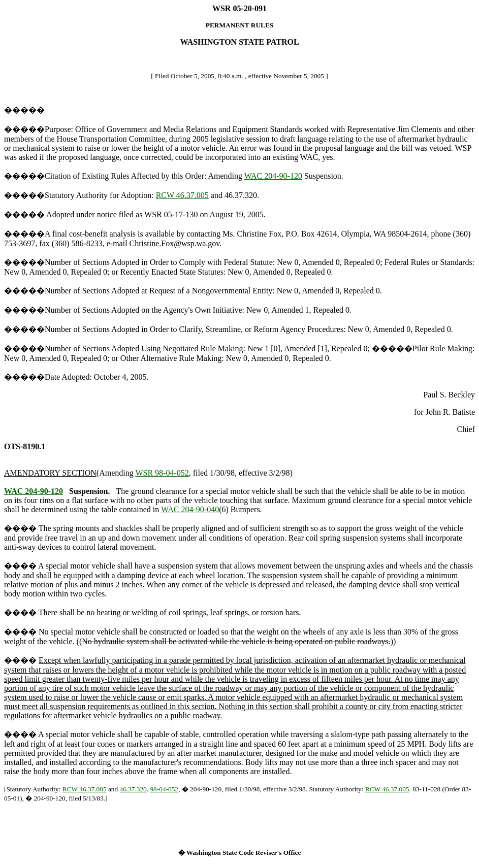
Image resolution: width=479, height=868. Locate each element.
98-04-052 (164, 789)
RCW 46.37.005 (182, 195)
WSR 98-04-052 (162, 473)
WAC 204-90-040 (190, 509)
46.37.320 (133, 789)
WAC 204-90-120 (273, 176)
